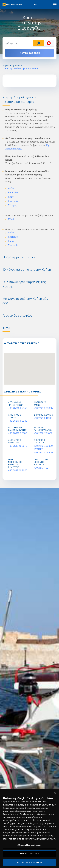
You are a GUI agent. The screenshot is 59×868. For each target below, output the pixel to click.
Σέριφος (13, 205)
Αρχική (6, 66)
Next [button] (54, 661)
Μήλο (11, 219)
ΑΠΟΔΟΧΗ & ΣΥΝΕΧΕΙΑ (29, 864)
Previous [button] (5, 661)
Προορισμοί (17, 66)
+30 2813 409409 (43, 453)
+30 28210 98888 (43, 408)
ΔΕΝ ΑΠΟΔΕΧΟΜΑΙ (30, 856)
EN (36, 5)
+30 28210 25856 (18, 408)
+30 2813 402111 (43, 468)
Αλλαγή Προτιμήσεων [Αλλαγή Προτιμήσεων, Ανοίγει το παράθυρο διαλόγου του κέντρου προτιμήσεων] (29, 847)
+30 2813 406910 (18, 446)
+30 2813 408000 (18, 470)
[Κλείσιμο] (55, 795)
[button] (30, 366)
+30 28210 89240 (18, 421)
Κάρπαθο (13, 192)
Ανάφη (12, 188)
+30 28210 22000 (18, 433)
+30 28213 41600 (43, 418)
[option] (29, 31)
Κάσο (11, 197)
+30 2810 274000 (43, 433)
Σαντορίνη (14, 201)
